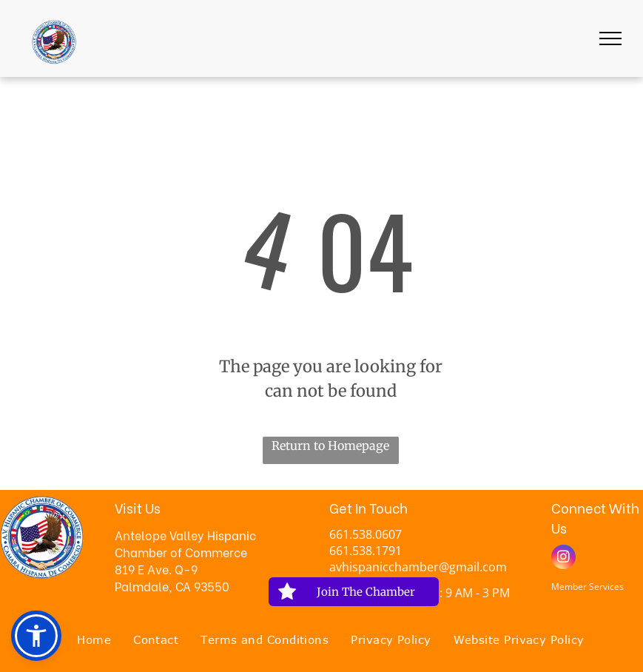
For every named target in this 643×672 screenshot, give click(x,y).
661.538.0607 (366, 534)
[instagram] (563, 559)
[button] (36, 636)
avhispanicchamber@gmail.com (418, 567)
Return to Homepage (330, 446)
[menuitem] (94, 640)
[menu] (610, 38)
